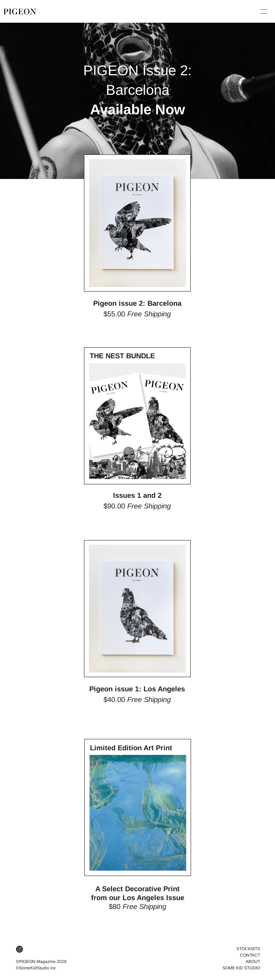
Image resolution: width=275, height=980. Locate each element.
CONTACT (250, 955)
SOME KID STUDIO (241, 968)
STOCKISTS (248, 949)
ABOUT (253, 962)
